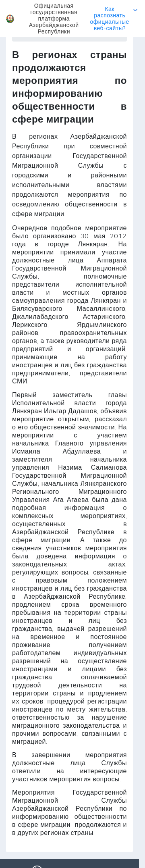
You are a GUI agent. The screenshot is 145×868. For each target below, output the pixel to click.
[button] (72, 19)
